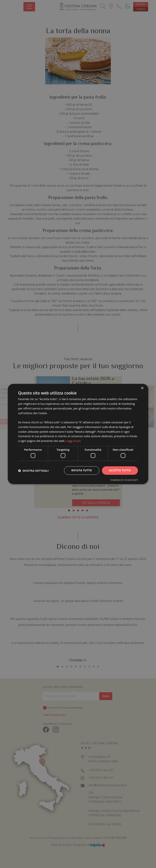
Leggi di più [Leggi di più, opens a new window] (73, 441)
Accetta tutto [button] (120, 470)
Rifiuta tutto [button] (82, 470)
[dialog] (78, 434)
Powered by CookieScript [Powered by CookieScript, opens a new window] (124, 480)
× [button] (142, 388)
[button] (33, 471)
